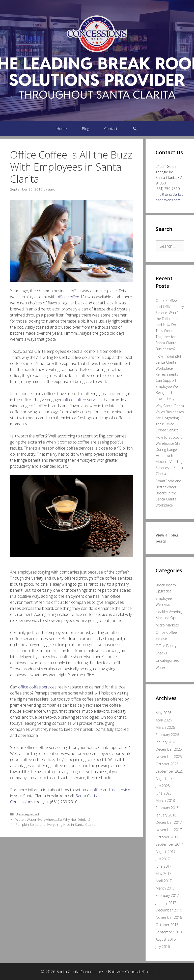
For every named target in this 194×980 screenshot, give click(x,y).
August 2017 (166, 852)
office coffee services (82, 400)
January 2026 (166, 742)
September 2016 (169, 932)
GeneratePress (139, 972)
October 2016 (167, 925)
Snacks (161, 653)
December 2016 (169, 910)
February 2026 (167, 735)
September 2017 (169, 844)
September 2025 (169, 771)
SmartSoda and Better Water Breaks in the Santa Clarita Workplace (169, 493)
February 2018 (167, 808)
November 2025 (169, 757)
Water (160, 668)
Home (62, 129)
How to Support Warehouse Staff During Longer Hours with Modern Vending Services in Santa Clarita (169, 455)
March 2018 (165, 800)
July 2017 (163, 859)
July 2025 (163, 786)
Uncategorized (27, 814)
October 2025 (167, 764)
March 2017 (165, 888)
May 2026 (163, 713)
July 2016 (163, 947)
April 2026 (164, 720)
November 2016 (169, 917)
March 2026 (165, 727)
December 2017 (169, 822)
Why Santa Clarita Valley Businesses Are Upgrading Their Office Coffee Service (170, 418)
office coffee (68, 297)
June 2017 (164, 866)
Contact (111, 129)
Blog (86, 129)
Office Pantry (166, 646)
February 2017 (167, 895)
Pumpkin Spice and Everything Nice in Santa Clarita (56, 824)
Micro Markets (167, 625)
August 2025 (166, 779)
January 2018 (166, 815)
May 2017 (163, 874)
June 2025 (164, 793)
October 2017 (167, 837)
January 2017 (166, 903)
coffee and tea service (110, 790)
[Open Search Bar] (135, 129)
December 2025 (169, 749)
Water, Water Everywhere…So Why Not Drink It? (53, 819)
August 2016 (166, 939)
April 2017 (164, 881)
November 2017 (169, 830)
